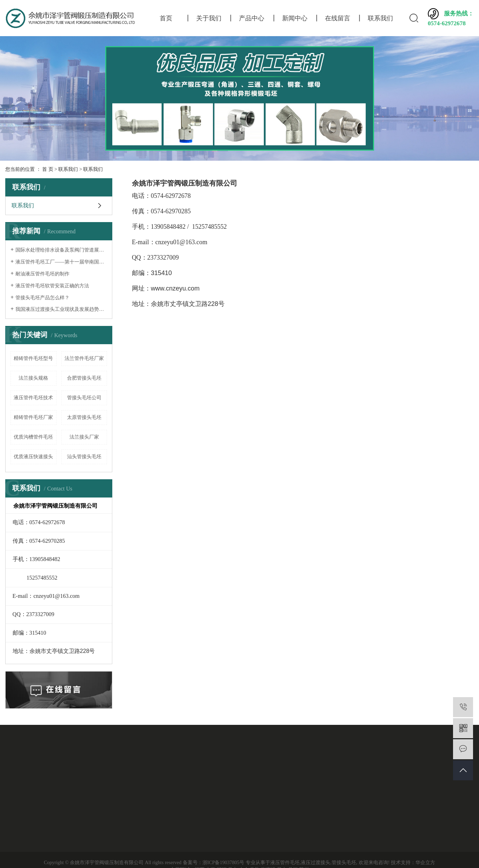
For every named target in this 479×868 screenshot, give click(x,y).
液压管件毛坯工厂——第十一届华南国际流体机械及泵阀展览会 (61, 262)
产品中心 (252, 18)
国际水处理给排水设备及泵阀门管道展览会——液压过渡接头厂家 (61, 250)
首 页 (48, 169)
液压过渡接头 (315, 863)
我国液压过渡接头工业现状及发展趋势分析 (61, 309)
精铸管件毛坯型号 (33, 358)
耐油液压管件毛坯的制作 (42, 274)
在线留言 (338, 18)
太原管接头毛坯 (84, 417)
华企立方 (425, 863)
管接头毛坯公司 (84, 398)
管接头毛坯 (344, 863)
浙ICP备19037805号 (224, 863)
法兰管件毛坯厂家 (84, 358)
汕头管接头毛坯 (84, 457)
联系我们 (380, 18)
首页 (166, 18)
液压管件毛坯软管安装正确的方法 (52, 286)
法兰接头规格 (33, 378)
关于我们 (209, 18)
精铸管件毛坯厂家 (33, 417)
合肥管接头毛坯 (84, 378)
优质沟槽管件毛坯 (33, 437)
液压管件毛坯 (285, 863)
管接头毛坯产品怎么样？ (42, 298)
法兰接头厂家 (84, 437)
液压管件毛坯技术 (33, 398)
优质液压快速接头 (33, 457)
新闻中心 (295, 18)
